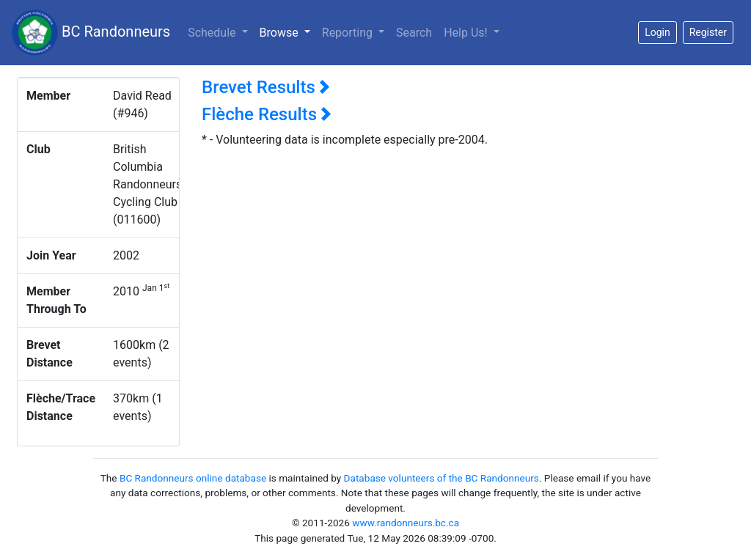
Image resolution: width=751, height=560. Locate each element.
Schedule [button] (213, 33)
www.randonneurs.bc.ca (406, 523)
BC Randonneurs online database (193, 478)
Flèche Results (267, 114)
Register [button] (708, 32)
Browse (288, 32)
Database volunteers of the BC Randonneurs (442, 478)
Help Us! (467, 33)
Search (414, 33)
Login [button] (657, 32)
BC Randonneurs (91, 33)
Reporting (349, 33)
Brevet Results (266, 87)
